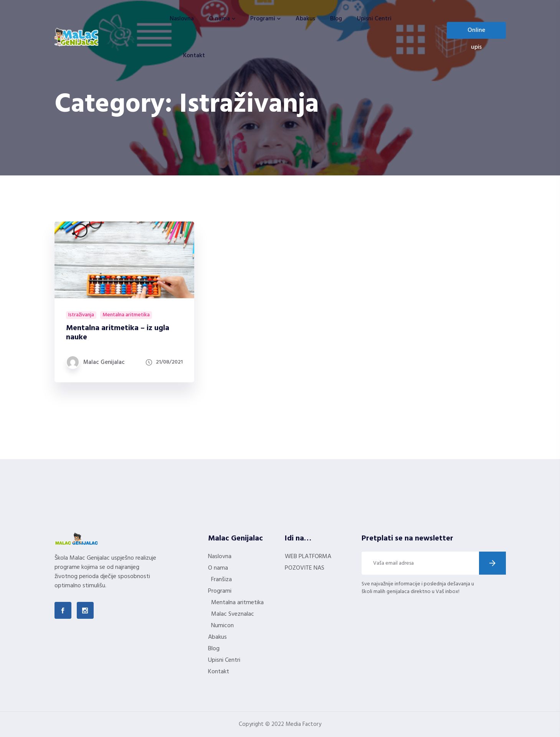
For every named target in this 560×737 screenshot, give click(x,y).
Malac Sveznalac (233, 614)
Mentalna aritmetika (126, 315)
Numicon (222, 626)
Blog (336, 19)
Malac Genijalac (104, 362)
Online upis (476, 32)
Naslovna (182, 19)
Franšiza (221, 580)
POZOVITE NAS (305, 568)
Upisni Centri (374, 19)
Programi (263, 19)
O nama (219, 19)
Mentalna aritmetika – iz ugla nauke (118, 333)
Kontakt (194, 56)
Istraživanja (81, 315)
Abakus (305, 19)
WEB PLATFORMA (308, 557)
